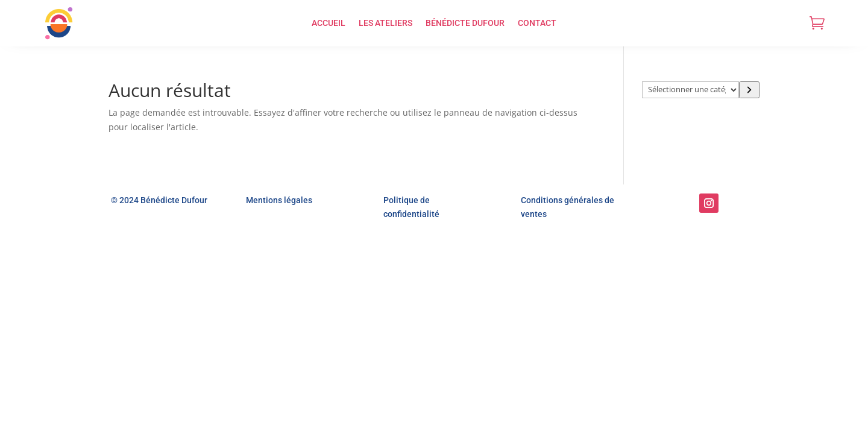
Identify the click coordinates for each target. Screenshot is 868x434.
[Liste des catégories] (691, 90)
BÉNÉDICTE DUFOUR (465, 23)
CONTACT (537, 23)
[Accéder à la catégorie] (749, 90)
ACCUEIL (329, 23)
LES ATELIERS (385, 23)
